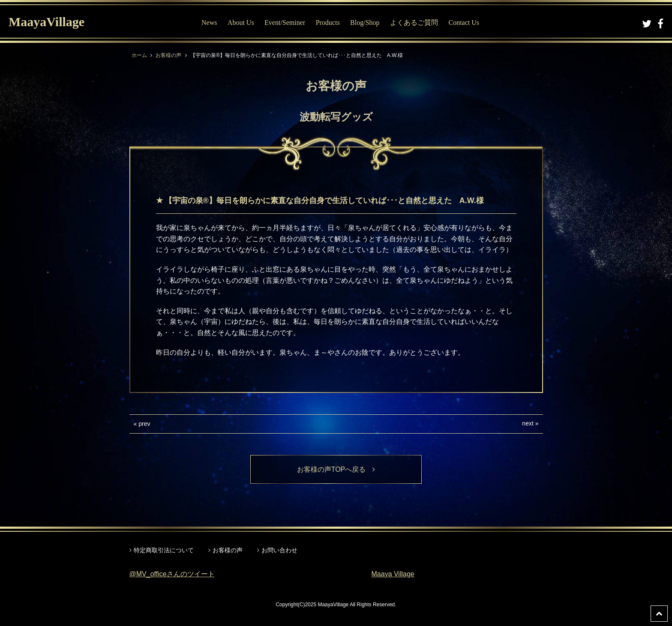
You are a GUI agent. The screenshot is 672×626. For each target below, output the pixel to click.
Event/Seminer (285, 22)
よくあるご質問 (414, 22)
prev (144, 424)
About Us (241, 22)
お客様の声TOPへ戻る (336, 469)
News (209, 22)
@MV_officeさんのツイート (172, 574)
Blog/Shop (365, 22)
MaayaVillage (46, 22)
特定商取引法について (164, 550)
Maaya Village (393, 574)
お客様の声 (168, 55)
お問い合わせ (279, 550)
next (528, 423)
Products (328, 22)
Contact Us (464, 22)
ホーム (139, 55)
